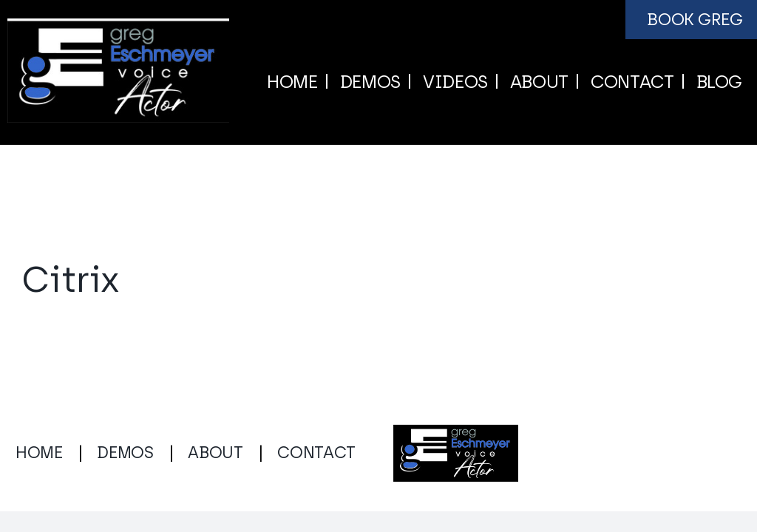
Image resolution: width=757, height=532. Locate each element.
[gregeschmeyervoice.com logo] (118, 26)
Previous (633, 201)
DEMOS (125, 453)
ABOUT (215, 453)
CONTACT (316, 453)
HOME (39, 453)
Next (700, 201)
